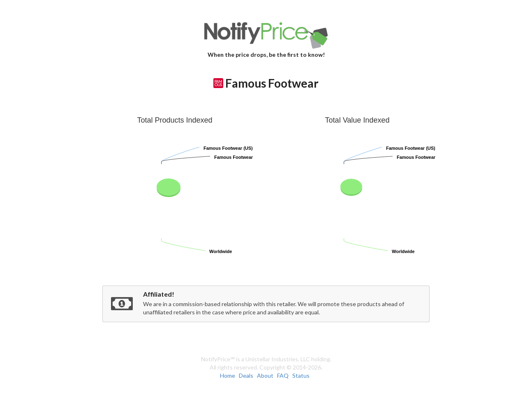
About (265, 375)
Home (228, 375)
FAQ (283, 375)
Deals (246, 375)
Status (301, 375)
